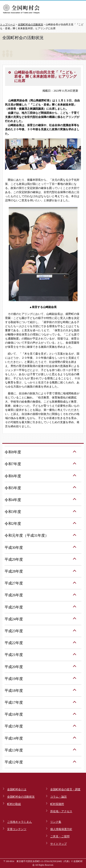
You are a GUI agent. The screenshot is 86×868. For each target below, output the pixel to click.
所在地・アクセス (61, 811)
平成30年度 (14, 548)
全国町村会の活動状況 (31, 24)
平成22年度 (14, 643)
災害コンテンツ (17, 829)
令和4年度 (13, 500)
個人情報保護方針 (61, 829)
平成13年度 (14, 750)
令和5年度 (13, 488)
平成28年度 (14, 571)
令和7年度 (13, 464)
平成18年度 (14, 691)
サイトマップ (58, 844)
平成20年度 (14, 667)
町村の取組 (14, 804)
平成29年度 (14, 559)
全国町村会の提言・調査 (65, 789)
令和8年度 (13, 452)
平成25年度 (14, 607)
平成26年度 (14, 595)
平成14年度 (14, 738)
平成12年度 (14, 762)
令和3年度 (13, 512)
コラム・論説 (58, 797)
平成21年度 (14, 655)
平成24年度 (14, 619)
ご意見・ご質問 (60, 836)
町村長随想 (57, 804)
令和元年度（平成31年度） (27, 535)
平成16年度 (14, 714)
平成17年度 (14, 702)
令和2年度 (13, 524)
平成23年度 (14, 631)
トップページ (8, 24)
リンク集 (56, 822)
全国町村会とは (17, 789)
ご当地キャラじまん (19, 822)
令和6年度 (13, 476)
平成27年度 (14, 583)
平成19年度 (14, 679)
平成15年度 (14, 726)
